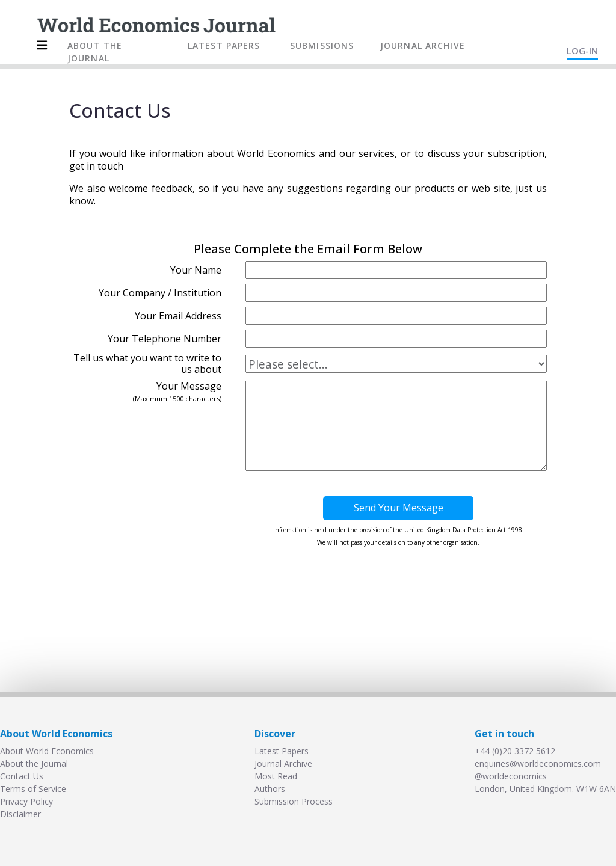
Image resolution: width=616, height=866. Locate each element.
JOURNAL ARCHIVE (423, 45)
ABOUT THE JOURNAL (95, 52)
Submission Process (294, 801)
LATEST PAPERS (224, 45)
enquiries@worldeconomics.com (538, 763)
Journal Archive (283, 763)
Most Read (276, 776)
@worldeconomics (511, 776)
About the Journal (34, 763)
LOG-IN (582, 51)
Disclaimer (20, 814)
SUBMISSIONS (322, 45)
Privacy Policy (26, 801)
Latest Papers (282, 751)
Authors (270, 789)
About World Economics (47, 751)
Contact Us (22, 776)
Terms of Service (33, 789)
